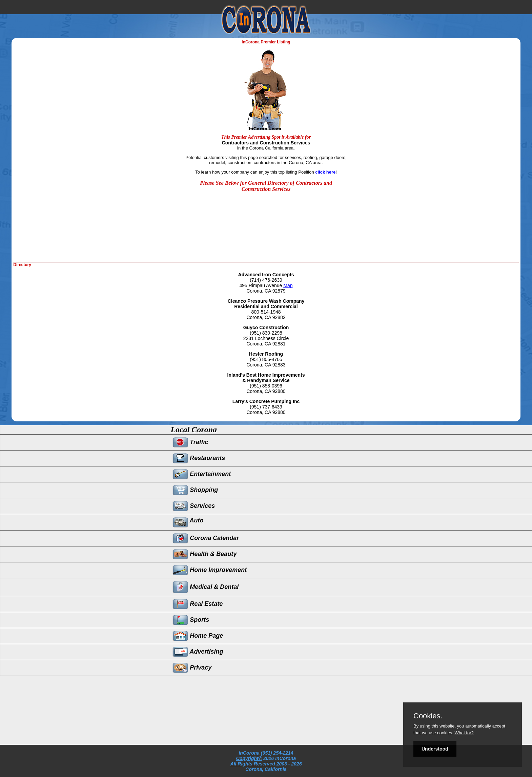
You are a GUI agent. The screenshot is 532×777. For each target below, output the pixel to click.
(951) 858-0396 (266, 386)
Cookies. (428, 716)
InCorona (249, 753)
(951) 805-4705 (266, 359)
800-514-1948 (266, 312)
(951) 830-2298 (266, 333)
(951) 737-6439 (266, 407)
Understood (435, 749)
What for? (464, 733)
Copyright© (249, 758)
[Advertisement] (80, 242)
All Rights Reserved (253, 764)
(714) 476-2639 (266, 280)
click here (325, 172)
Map (288, 285)
